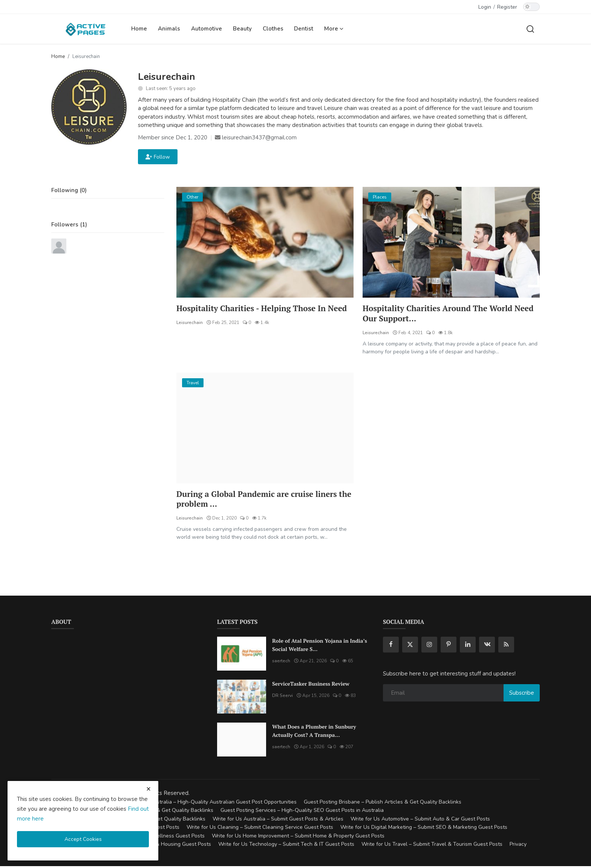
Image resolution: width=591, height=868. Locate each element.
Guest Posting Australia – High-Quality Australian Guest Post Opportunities (206, 803)
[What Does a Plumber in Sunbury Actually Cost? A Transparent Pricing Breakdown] (242, 741)
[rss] (506, 646)
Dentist (304, 29)
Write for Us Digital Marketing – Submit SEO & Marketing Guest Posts (424, 829)
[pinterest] (449, 646)
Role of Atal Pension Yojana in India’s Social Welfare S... (320, 647)
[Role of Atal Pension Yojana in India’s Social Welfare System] (242, 656)
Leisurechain (190, 333)
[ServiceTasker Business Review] (242, 698)
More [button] (334, 29)
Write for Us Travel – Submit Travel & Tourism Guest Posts (432, 846)
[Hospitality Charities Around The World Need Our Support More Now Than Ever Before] (451, 242)
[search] (530, 29)
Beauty (242, 29)
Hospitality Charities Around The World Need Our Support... (442, 314)
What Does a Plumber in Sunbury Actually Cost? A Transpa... (314, 733)
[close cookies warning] (149, 789)
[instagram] (429, 646)
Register (507, 7)
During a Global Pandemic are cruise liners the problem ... (261, 500)
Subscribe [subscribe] (522, 694)
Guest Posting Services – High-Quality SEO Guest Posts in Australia (302, 812)
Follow (158, 157)
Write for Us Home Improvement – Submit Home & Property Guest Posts (298, 837)
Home (139, 29)
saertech (281, 663)
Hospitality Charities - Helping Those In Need (255, 314)
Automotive (207, 29)
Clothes (273, 29)
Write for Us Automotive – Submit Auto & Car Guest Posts (420, 820)
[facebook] (391, 646)
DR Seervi (282, 697)
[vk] (487, 646)
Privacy (518, 846)
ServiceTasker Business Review (311, 685)
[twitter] (410, 646)
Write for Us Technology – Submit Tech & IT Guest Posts (286, 846)
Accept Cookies (83, 839)
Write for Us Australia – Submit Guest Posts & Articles (278, 820)
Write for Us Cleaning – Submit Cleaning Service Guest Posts (260, 829)
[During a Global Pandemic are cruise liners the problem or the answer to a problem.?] (265, 429)
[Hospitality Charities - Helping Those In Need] (265, 242)
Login (485, 7)
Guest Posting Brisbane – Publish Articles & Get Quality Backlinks (383, 803)
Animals (169, 29)
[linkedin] (468, 646)
